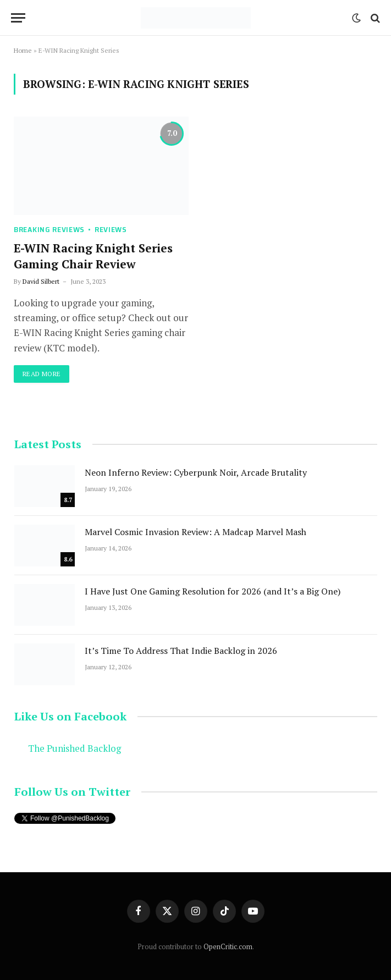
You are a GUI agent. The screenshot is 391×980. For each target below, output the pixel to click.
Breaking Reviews (49, 230)
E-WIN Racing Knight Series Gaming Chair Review (93, 256)
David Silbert (41, 281)
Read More (42, 374)
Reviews (111, 230)
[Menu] (18, 18)
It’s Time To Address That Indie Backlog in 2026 (181, 651)
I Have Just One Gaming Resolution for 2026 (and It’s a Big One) (213, 591)
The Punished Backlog (75, 748)
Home (23, 50)
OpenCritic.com (228, 946)
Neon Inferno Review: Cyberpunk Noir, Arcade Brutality (196, 472)
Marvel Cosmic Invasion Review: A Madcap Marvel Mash (195, 532)
